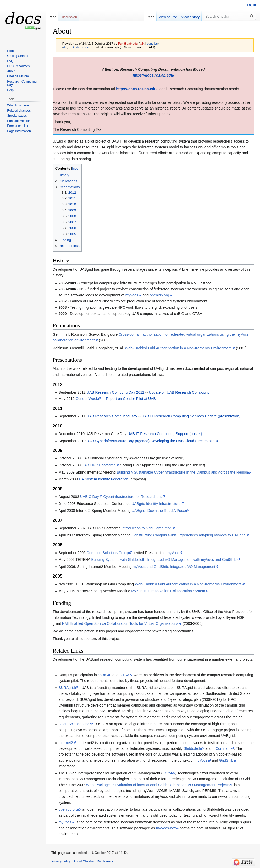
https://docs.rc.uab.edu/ (153, 75)
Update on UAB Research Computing (179, 392)
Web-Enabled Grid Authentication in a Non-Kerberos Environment (178, 348)
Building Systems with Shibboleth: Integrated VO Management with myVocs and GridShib (164, 560)
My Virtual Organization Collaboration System (168, 591)
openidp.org (159, 295)
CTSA (125, 675)
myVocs (132, 295)
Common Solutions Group (108, 553)
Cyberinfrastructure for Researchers (132, 497)
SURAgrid (67, 688)
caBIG (103, 675)
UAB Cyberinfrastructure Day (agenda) (118, 441)
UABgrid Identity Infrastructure (156, 504)
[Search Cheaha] (230, 16)
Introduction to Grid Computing (146, 528)
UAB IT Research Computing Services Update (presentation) (191, 416)
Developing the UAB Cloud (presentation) (184, 441)
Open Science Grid (74, 724)
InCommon (222, 748)
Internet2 (66, 743)
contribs (152, 43)
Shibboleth (192, 748)
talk (142, 43)
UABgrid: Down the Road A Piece (159, 511)
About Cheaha (84, 861)
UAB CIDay (90, 497)
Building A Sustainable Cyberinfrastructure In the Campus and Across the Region (182, 472)
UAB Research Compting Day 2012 (115, 392)
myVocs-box (166, 828)
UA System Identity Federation (104, 479)
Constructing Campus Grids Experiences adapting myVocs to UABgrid (189, 535)
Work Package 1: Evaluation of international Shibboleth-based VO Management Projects (158, 785)
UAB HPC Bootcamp (99, 465)
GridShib (226, 760)
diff (65, 47)
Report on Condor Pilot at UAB (131, 399)
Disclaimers (105, 861)
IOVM (167, 773)
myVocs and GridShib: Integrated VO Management (174, 567)
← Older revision (81, 47)
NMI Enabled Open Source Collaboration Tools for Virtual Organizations (120, 623)
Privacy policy (61, 861)
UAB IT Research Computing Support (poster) (165, 434)
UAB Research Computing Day (112, 416)
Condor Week (87, 399)
